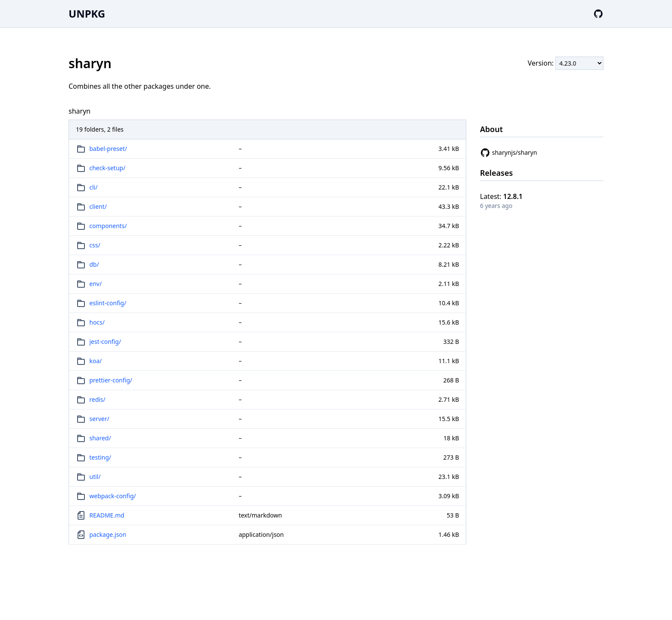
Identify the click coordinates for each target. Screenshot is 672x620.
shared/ (100, 438)
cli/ (94, 187)
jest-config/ (105, 342)
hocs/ (97, 322)
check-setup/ (108, 168)
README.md (107, 515)
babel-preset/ (108, 149)
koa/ (96, 361)
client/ (98, 206)
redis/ (98, 399)
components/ (108, 226)
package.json (108, 534)
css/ (95, 245)
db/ (94, 264)
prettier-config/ (111, 380)
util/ (95, 477)
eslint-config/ (108, 303)
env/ (96, 284)
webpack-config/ (113, 496)
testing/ (100, 457)
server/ (99, 419)
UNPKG (87, 14)
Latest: (501, 196)
